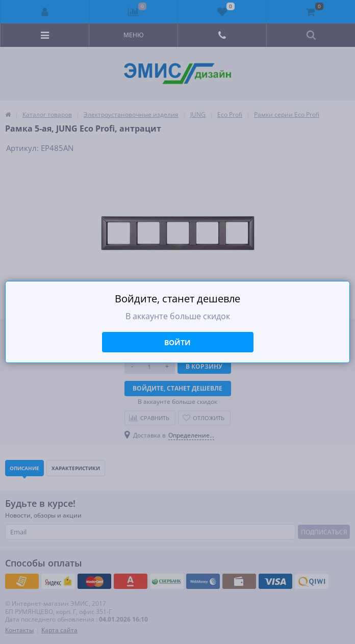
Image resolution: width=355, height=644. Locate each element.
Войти (177, 342)
